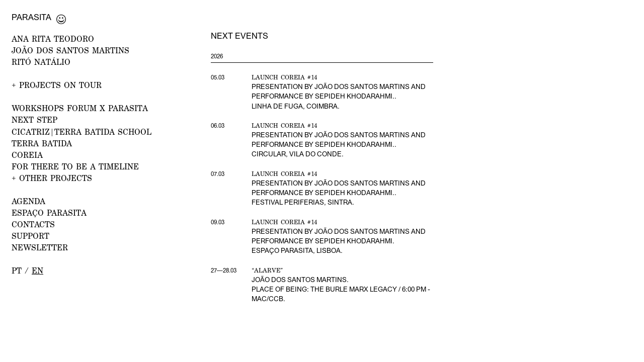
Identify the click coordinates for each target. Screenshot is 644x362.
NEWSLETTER (40, 247)
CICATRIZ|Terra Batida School (82, 131)
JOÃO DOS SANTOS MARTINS (70, 50)
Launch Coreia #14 (285, 77)
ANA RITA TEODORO (53, 38)
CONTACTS (33, 224)
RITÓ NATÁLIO (41, 62)
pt (17, 270)
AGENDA (28, 201)
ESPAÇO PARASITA (49, 212)
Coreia (27, 155)
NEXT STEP (34, 119)
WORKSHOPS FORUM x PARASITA (80, 108)
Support (30, 236)
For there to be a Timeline (75, 166)
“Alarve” (267, 270)
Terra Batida (42, 143)
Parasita (31, 17)
